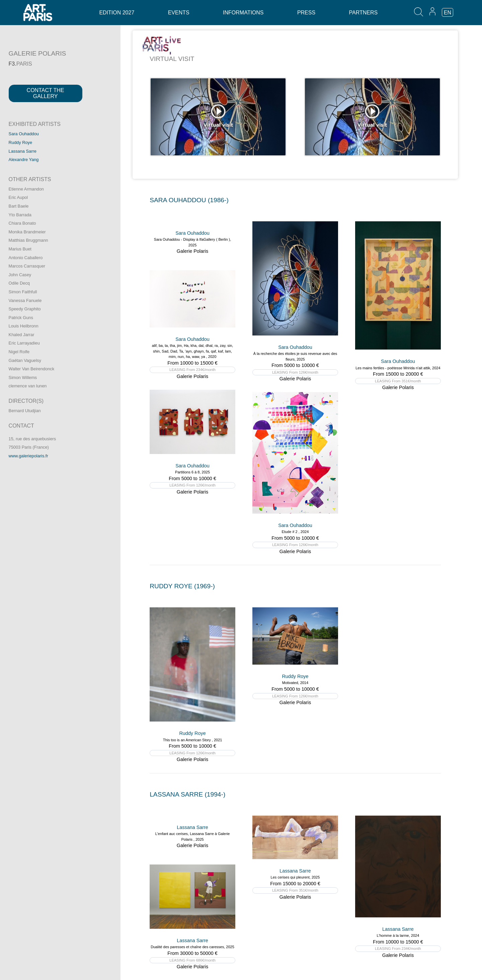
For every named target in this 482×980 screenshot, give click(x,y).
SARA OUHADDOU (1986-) (189, 200)
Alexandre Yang (24, 160)
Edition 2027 (117, 13)
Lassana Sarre (23, 151)
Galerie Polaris (192, 251)
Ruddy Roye (20, 142)
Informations (243, 13)
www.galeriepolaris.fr (28, 456)
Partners (364, 13)
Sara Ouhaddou (24, 134)
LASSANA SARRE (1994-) (187, 794)
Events (179, 13)
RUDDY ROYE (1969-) (182, 586)
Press (306, 13)
